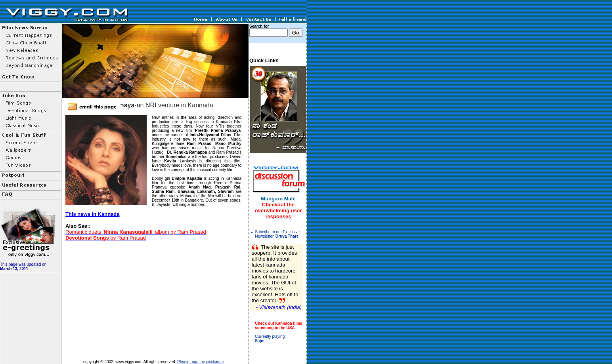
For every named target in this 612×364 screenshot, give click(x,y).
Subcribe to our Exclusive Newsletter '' (277, 234)
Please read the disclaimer (201, 362)
